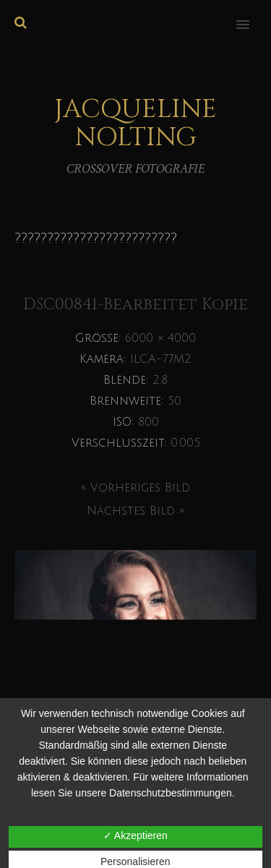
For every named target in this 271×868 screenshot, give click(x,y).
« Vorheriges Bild (135, 488)
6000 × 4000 (160, 338)
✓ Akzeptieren (135, 835)
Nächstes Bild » (135, 511)
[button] (251, 15)
